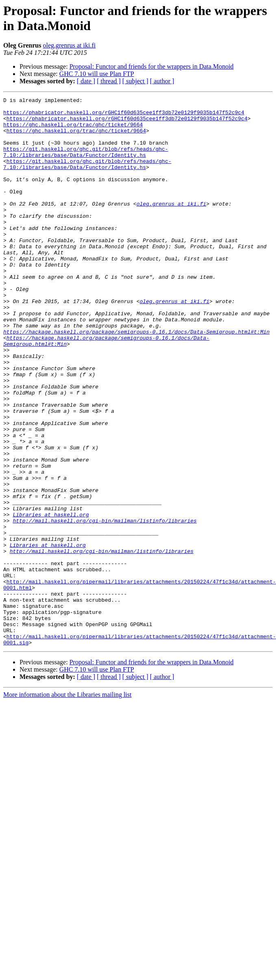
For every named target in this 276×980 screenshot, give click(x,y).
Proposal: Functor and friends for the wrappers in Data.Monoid (152, 66)
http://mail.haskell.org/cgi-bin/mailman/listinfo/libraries (104, 606)
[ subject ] (135, 81)
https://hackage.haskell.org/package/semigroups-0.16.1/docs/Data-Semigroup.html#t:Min (136, 379)
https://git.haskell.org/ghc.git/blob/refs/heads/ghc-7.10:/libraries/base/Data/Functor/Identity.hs (86, 163)
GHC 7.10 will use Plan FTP (97, 74)
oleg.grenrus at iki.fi (69, 45)
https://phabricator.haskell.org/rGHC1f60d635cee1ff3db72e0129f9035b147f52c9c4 (124, 116)
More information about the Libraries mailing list (67, 804)
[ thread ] (109, 81)
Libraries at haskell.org (51, 598)
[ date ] (86, 81)
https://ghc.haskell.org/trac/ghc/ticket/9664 (73, 130)
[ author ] (162, 81)
